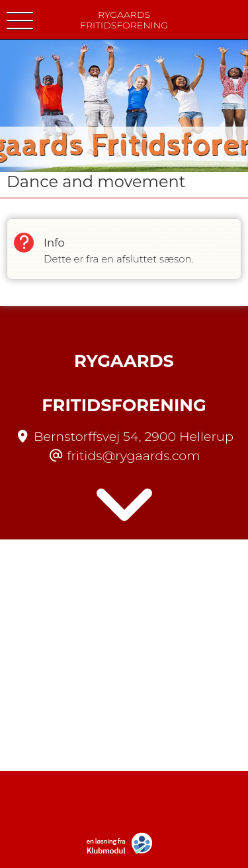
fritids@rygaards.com (133, 455)
